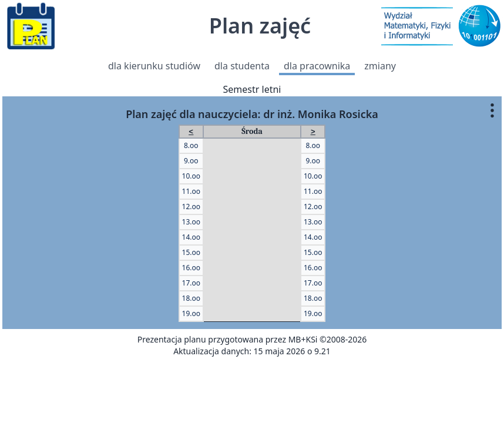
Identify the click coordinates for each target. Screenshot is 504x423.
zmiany (380, 66)
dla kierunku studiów (154, 66)
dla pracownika (317, 66)
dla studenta (242, 66)
